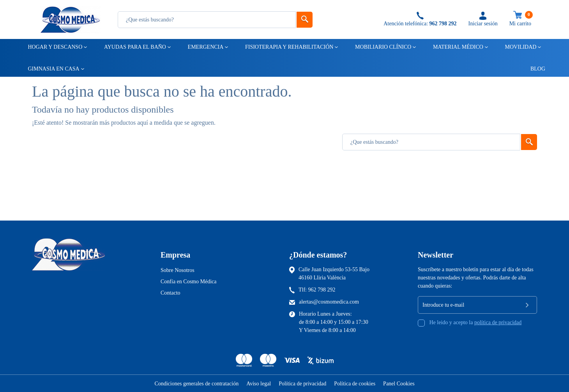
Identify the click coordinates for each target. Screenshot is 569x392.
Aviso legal (259, 384)
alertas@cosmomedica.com (329, 302)
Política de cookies (355, 384)
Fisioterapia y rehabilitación (289, 47)
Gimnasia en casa (53, 69)
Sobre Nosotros (178, 270)
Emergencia (205, 47)
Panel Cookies (399, 384)
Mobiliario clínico (383, 47)
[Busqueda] (207, 20)
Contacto (171, 293)
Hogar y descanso (55, 47)
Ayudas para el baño (134, 47)
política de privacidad (498, 322)
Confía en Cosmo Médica (188, 282)
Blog (534, 69)
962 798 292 (322, 290)
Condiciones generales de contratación (196, 384)
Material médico (458, 47)
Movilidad (520, 47)
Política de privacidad (302, 384)
